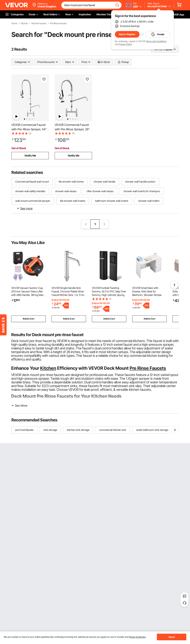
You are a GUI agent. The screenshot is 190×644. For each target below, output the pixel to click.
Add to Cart (28, 319)
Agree (172, 637)
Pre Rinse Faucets (58, 23)
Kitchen (24, 23)
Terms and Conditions (156, 41)
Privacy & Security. (137, 637)
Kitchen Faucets (39, 23)
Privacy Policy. (126, 44)
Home (14, 23)
